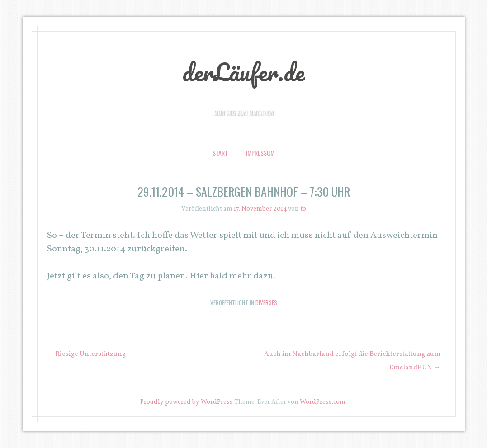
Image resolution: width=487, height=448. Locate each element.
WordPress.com (323, 402)
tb (303, 209)
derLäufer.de (243, 72)
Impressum (260, 153)
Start (220, 153)
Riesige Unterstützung (86, 354)
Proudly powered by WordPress (187, 402)
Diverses (266, 302)
